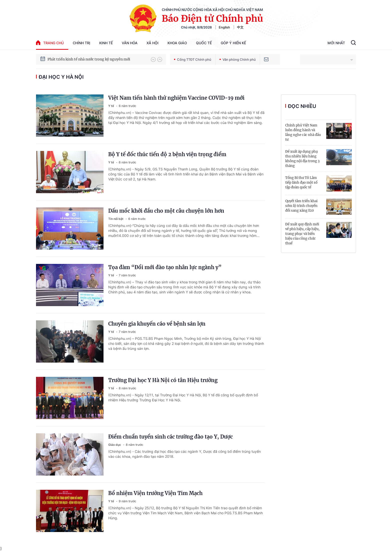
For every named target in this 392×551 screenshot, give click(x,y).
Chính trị (81, 43)
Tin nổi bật (116, 219)
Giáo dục (115, 445)
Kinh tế (106, 43)
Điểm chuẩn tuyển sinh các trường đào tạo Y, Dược (170, 437)
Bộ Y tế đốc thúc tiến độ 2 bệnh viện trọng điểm (167, 154)
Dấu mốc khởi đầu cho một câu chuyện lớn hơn (166, 211)
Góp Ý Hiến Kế (233, 43)
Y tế (111, 106)
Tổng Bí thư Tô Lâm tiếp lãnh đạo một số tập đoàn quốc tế (301, 183)
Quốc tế (204, 43)
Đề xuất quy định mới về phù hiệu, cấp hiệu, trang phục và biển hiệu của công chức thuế (302, 234)
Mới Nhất (336, 43)
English (224, 27)
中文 (240, 27)
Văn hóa (130, 43)
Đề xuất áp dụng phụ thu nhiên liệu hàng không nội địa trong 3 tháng (302, 159)
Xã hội (152, 43)
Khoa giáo (177, 43)
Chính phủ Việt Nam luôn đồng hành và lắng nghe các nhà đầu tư (303, 132)
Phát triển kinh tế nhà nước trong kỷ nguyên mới (89, 59)
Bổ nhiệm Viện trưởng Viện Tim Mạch (155, 493)
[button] (153, 59)
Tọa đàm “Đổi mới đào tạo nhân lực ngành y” (165, 267)
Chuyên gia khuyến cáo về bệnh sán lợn (157, 324)
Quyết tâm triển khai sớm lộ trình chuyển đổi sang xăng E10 (301, 206)
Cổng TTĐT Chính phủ (193, 59)
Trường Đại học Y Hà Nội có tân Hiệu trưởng (163, 380)
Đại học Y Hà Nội (61, 77)
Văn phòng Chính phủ (238, 59)
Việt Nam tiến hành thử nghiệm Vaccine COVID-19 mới (176, 98)
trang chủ (50, 43)
